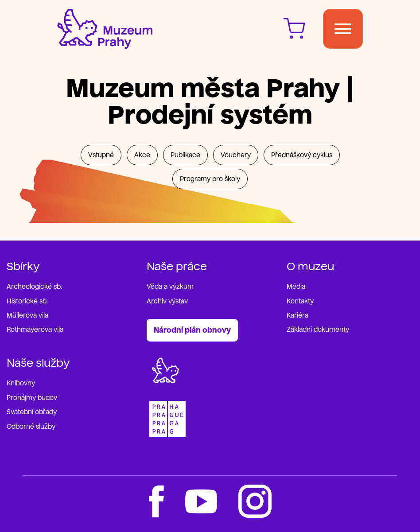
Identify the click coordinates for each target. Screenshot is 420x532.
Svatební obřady (32, 412)
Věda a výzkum (170, 287)
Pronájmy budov (32, 398)
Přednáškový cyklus (302, 155)
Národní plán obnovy (192, 330)
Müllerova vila (27, 316)
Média (296, 287)
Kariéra (297, 316)
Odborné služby (31, 427)
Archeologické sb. (34, 287)
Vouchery (236, 155)
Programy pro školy (210, 179)
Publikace (185, 155)
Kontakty (300, 301)
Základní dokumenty (318, 330)
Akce (142, 155)
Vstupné (101, 155)
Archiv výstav (167, 301)
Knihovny (21, 383)
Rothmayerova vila (35, 330)
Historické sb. (27, 301)
